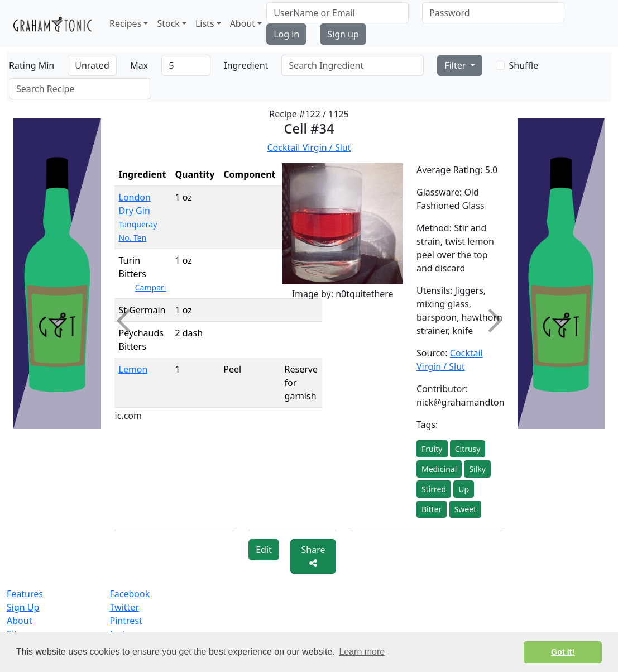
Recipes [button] (125, 23)
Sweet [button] (466, 509)
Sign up (343, 34)
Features (25, 594)
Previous (128, 321)
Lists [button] (205, 23)
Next (490, 321)
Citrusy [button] (468, 449)
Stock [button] (168, 23)
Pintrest (126, 621)
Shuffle (524, 65)
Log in (286, 34)
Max (139, 65)
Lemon (133, 369)
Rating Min (32, 65)
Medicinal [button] (439, 469)
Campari (151, 287)
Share (313, 556)
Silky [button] (477, 469)
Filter (456, 65)
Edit (264, 550)
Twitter (124, 607)
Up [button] (464, 489)
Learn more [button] (362, 652)
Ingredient (246, 65)
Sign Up (23, 607)
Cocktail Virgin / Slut (309, 147)
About (19, 621)
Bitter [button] (432, 509)
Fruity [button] (432, 449)
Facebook (130, 594)
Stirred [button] (434, 489)
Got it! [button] (563, 652)
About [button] (243, 23)
